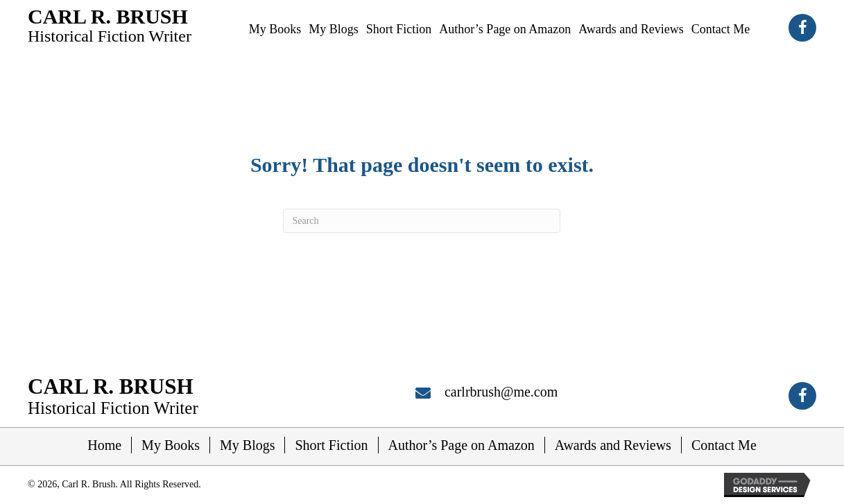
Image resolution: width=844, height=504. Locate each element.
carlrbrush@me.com (501, 392)
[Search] (422, 221)
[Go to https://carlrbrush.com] (110, 25)
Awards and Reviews (613, 445)
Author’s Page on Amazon (462, 445)
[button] (802, 28)
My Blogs (247, 445)
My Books (171, 445)
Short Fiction (331, 445)
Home (104, 445)
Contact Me (724, 445)
